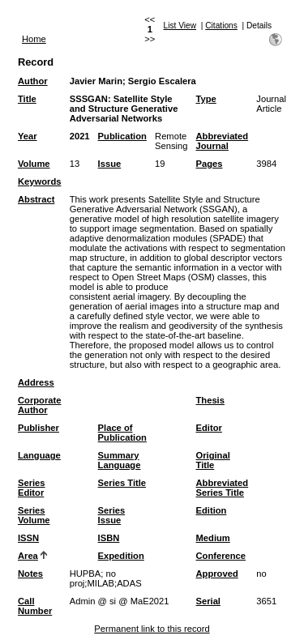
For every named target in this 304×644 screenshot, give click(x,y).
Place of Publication (122, 433)
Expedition (121, 556)
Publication (122, 136)
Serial (208, 601)
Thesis (210, 400)
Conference (221, 556)
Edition (212, 510)
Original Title (213, 460)
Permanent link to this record (152, 629)
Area (28, 556)
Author (33, 81)
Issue (110, 164)
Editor (209, 428)
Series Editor (32, 488)
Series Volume (34, 515)
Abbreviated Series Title (223, 488)
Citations (221, 26)
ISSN (28, 538)
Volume (34, 164)
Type (206, 99)
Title (27, 99)
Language (39, 455)
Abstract (36, 199)
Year (28, 136)
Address (36, 382)
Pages (210, 164)
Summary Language (120, 460)
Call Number (35, 606)
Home (34, 39)
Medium (213, 538)
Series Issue (112, 515)
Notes (30, 574)
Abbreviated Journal (223, 141)
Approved (217, 574)
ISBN (109, 538)
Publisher (39, 428)
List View (180, 26)
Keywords (39, 181)
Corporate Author (39, 405)
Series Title (122, 483)
